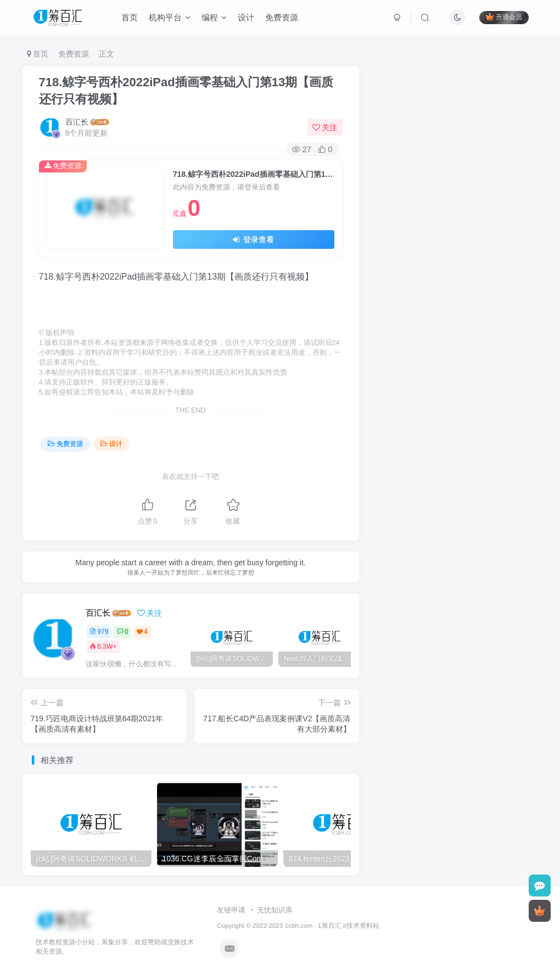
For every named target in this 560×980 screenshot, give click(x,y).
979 (99, 632)
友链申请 (231, 910)
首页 (131, 18)
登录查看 (253, 240)
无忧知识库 (275, 910)
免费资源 (283, 18)
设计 (248, 18)
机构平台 (171, 18)
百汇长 (77, 122)
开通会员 (502, 18)
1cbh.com (299, 925)
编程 (216, 18)
